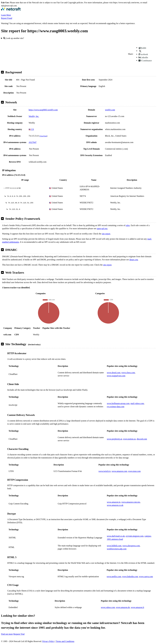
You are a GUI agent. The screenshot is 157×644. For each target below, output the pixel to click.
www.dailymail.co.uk (116, 536)
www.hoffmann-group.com (118, 403)
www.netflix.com (114, 577)
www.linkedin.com (130, 577)
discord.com (142, 439)
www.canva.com (146, 577)
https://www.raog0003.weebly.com (43, 110)
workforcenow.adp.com (117, 549)
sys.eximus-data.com (116, 407)
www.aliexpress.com (131, 546)
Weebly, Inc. (34, 116)
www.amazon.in (114, 502)
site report (106, 234)
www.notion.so (129, 439)
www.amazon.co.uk (115, 505)
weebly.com (110, 110)
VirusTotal (43, 136)
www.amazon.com (119, 471)
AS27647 (33, 142)
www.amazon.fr (137, 607)
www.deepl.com (114, 373)
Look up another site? (14, 38)
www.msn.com (134, 471)
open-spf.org (102, 228)
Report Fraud (7, 18)
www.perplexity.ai (114, 439)
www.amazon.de (123, 607)
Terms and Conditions (65, 641)
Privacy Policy (48, 641)
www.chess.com (128, 373)
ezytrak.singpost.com (135, 536)
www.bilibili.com (114, 546)
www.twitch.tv (104, 471)
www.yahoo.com (108, 607)
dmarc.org (134, 260)
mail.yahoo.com (137, 403)
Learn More (6, 15)
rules (128, 225)
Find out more (7, 634)
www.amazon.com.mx (131, 502)
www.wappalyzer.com (116, 376)
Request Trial (19, 634)
